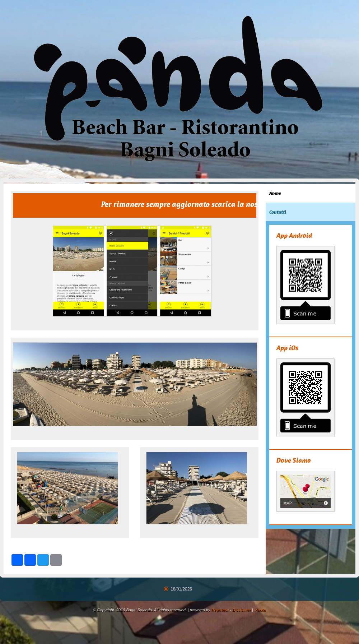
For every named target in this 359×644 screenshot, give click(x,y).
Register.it (220, 610)
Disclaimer (242, 610)
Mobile (260, 610)
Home (275, 193)
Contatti (278, 212)
